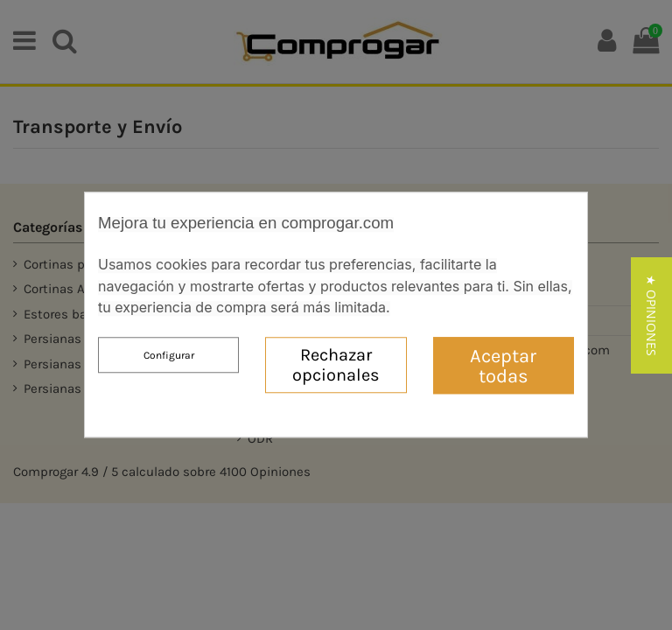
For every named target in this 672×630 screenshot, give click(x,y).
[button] (651, 328)
